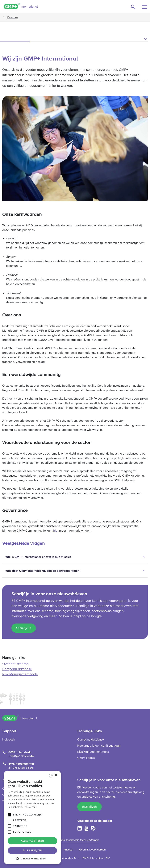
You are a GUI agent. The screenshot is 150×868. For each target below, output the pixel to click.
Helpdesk (9, 740)
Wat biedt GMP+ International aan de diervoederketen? (43, 571)
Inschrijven (90, 807)
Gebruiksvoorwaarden (92, 850)
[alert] (32, 817)
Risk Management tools (20, 674)
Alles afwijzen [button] (32, 850)
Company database (17, 669)
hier (56, 531)
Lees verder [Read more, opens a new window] (30, 807)
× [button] (56, 775)
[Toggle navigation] (144, 7)
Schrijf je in (24, 628)
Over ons (13, 17)
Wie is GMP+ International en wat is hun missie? (38, 557)
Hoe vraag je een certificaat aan (99, 746)
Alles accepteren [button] (33, 841)
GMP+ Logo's (86, 758)
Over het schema (15, 664)
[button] (75, 39)
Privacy (68, 850)
